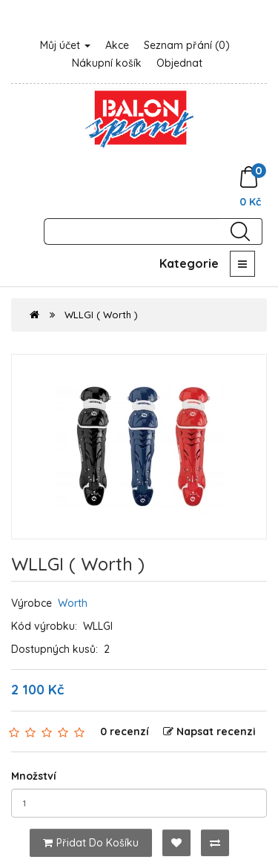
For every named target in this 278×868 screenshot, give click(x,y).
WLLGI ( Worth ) (101, 315)
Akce (117, 45)
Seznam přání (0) (187, 45)
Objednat (179, 63)
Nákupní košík (107, 63)
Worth (73, 603)
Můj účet (65, 45)
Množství (34, 776)
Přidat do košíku (91, 843)
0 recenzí (125, 731)
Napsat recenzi (209, 731)
